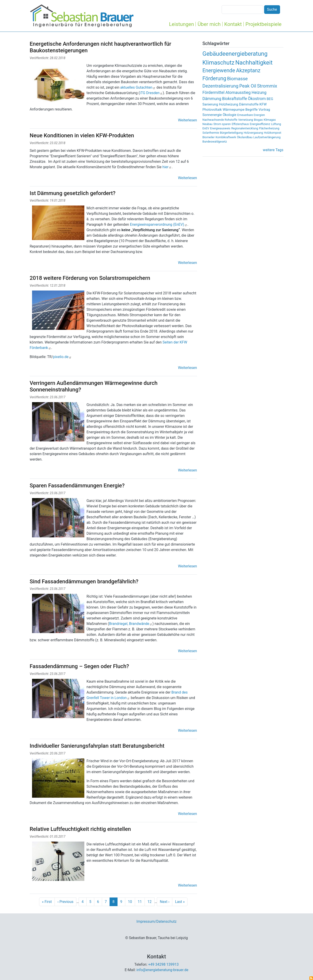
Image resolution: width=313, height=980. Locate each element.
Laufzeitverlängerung (267, 137)
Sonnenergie (212, 115)
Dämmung (212, 99)
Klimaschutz (219, 63)
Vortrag (264, 110)
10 (130, 902)
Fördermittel (214, 92)
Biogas (258, 120)
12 (150, 902)
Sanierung (210, 104)
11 (140, 902)
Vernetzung (246, 120)
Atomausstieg (238, 92)
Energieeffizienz (260, 124)
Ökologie (230, 115)
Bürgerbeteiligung (231, 133)
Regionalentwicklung (245, 128)
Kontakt (233, 24)
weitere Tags (273, 150)
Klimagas (270, 120)
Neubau (208, 124)
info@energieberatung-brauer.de (162, 970)
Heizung (259, 92)
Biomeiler (209, 137)
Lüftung (276, 124)
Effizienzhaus (240, 124)
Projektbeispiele (264, 24)
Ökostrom (257, 99)
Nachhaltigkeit (254, 63)
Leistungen (182, 24)
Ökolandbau (245, 137)
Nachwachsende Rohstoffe (220, 120)
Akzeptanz (248, 71)
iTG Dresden (151, 93)
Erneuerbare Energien (251, 115)
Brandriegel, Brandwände (131, 624)
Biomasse (237, 79)
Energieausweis (220, 128)
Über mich (209, 24)
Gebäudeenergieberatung (235, 54)
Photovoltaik (212, 110)
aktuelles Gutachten (137, 87)
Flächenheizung (269, 128)
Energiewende (219, 71)
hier (167, 167)
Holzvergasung (253, 133)
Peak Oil (248, 86)
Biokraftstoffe (234, 99)
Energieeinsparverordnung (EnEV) (159, 224)
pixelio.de (62, 357)
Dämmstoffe (249, 104)
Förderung (214, 79)
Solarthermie (211, 133)
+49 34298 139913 (163, 964)
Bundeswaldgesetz (215, 142)
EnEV (206, 128)
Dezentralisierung (220, 86)
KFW (263, 104)
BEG (270, 99)
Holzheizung (229, 104)
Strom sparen (222, 124)
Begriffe (252, 110)
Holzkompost (273, 133)
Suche (272, 9)
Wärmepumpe (234, 110)
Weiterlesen (187, 120)
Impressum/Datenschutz (156, 921)
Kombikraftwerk (226, 137)
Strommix (267, 86)
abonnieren (311, 978)
